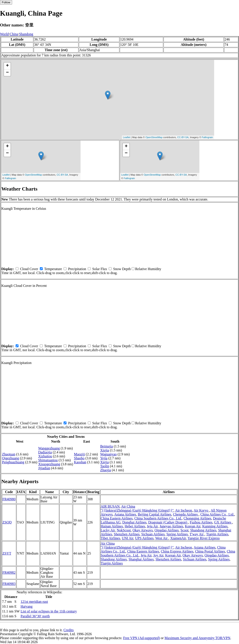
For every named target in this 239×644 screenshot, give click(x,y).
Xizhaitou (45, 456)
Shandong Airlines (203, 530)
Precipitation (77, 269)
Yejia (104, 458)
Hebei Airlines (135, 526)
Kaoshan (80, 462)
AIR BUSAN (110, 506)
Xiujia (105, 450)
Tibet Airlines (110, 538)
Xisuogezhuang (49, 464)
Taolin (105, 466)
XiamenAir (178, 538)
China (14, 34)
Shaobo (79, 458)
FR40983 (9, 584)
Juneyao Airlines (171, 526)
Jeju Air (152, 526)
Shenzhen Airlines (127, 534)
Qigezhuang (10, 458)
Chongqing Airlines (197, 518)
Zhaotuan (9, 454)
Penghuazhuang (13, 462)
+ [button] (7, 66)
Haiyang (26, 606)
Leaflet (127, 137)
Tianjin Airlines (217, 534)
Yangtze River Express (204, 538)
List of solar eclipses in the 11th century (49, 611)
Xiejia (104, 462)
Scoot (184, 530)
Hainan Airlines (112, 526)
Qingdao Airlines (167, 530)
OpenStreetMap (154, 137)
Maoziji (79, 454)
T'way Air (197, 534)
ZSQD (7, 522)
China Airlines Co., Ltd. (217, 514)
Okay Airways (143, 530)
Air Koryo (201, 510)
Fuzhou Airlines (201, 522)
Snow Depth (122, 269)
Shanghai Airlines (141, 559)
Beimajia (107, 446)
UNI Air (127, 538)
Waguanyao (108, 454)
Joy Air (158, 555)
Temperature (53, 269)
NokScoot (124, 530)
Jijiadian (44, 468)
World (4, 34)
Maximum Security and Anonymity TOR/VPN (198, 638)
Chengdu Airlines (186, 514)
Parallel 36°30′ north (35, 616)
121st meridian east (34, 602)
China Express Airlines (177, 551)
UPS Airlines (144, 538)
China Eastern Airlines (117, 518)
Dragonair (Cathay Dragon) (168, 522)
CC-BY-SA (183, 137)
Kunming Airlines (215, 526)
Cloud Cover (29, 269)
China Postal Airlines (210, 551)
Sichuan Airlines (153, 534)
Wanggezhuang (49, 448)
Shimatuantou (48, 460)
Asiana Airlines (125, 514)
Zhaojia (106, 470)
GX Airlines (223, 522)
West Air (162, 538)
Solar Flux (100, 269)
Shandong (26, 34)
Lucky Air (108, 530)
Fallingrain (207, 137)
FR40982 (9, 573)
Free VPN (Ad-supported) (141, 638)
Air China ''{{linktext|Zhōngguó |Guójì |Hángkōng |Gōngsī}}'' (137, 508)
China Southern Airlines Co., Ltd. (158, 518)
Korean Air (193, 526)
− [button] (7, 73)
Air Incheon (184, 510)
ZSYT (7, 553)
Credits (68, 630)
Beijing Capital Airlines (154, 514)
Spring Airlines (177, 534)
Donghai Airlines (134, 522)
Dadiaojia (45, 452)
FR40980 (9, 499)
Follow (6, 2)
